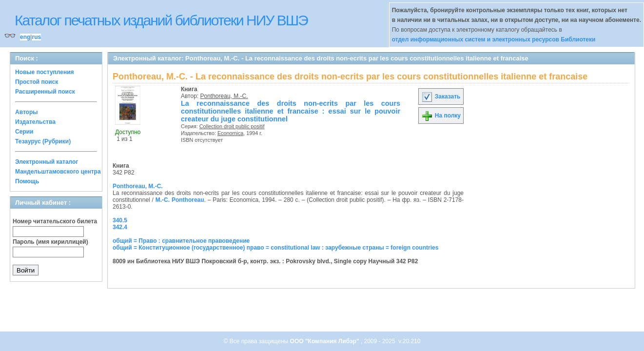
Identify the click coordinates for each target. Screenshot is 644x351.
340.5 (120, 220)
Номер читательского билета (55, 221)
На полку (441, 116)
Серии (24, 132)
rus (36, 37)
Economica (230, 133)
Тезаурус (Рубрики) (43, 141)
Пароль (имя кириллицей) (50, 242)
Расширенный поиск (45, 92)
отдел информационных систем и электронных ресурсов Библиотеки (494, 39)
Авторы (27, 112)
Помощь (27, 181)
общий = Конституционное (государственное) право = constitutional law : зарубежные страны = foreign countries (275, 248)
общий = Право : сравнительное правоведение (181, 241)
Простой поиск (37, 82)
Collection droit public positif (232, 126)
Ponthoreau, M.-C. (224, 96)
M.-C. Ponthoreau (180, 200)
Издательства (35, 122)
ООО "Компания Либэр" (325, 341)
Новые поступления (45, 72)
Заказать (441, 97)
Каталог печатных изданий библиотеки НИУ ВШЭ (161, 20)
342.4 (120, 227)
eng (25, 37)
